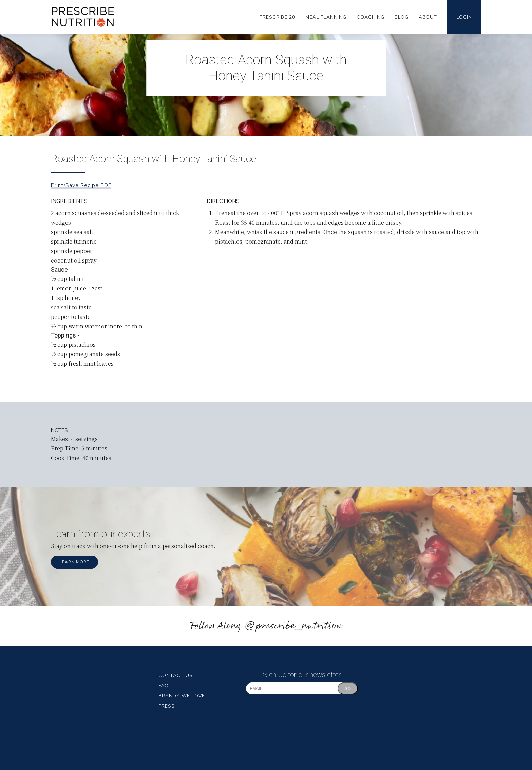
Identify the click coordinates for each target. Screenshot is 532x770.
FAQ (164, 686)
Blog (402, 17)
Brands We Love (182, 696)
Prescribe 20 (277, 17)
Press (167, 706)
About (428, 17)
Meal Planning (326, 17)
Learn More (74, 562)
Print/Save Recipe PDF (81, 185)
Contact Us (176, 676)
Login (464, 17)
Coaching (370, 17)
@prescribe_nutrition (293, 626)
